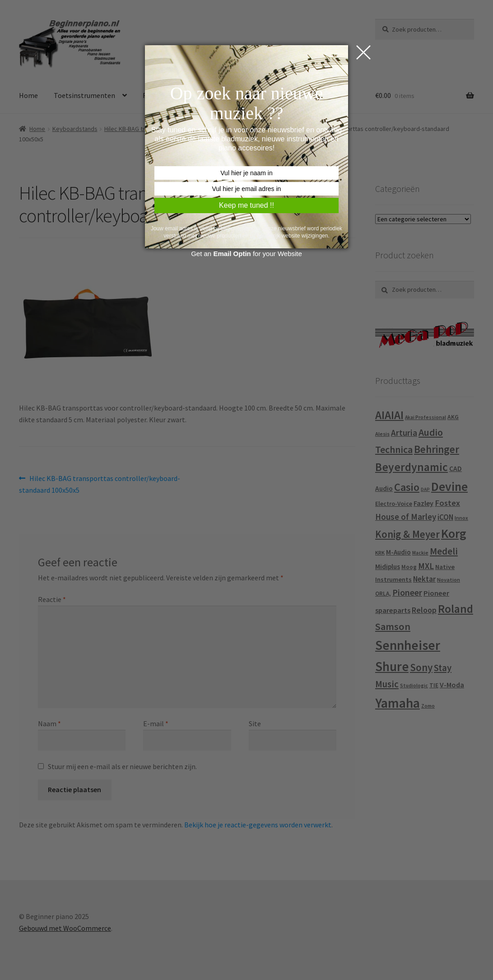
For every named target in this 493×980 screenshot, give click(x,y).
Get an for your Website (246, 254)
